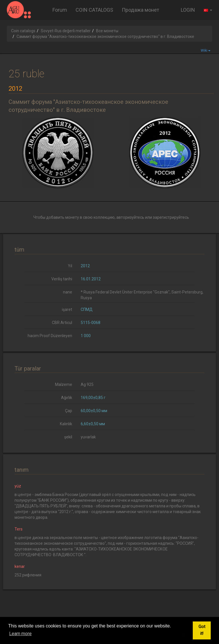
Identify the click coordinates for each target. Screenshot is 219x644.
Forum (60, 10)
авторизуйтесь (130, 217)
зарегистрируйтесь (171, 217)
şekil (68, 437)
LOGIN (188, 10)
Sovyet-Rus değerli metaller (66, 31)
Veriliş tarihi (62, 279)
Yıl (70, 266)
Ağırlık (67, 398)
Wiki (206, 50)
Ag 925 (87, 384)
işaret (67, 309)
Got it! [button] (202, 630)
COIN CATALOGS (94, 10)
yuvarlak (88, 437)
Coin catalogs (23, 31)
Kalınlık (66, 424)
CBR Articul (62, 323)
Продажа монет (140, 10)
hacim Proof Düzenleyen (50, 336)
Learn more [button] (20, 634)
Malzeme (64, 384)
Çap (69, 411)
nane (68, 292)
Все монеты (107, 31)
